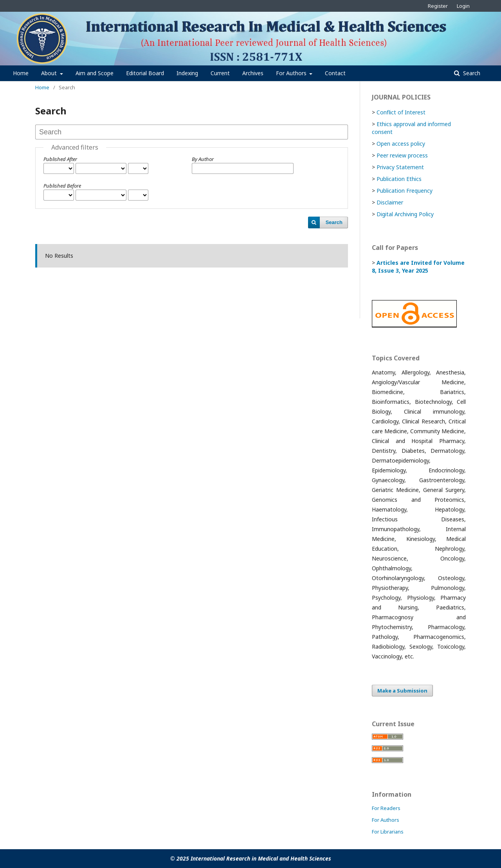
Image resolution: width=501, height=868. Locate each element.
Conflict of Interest (401, 112)
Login (463, 6)
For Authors (292, 73)
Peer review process (402, 155)
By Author (203, 159)
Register (438, 6)
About (50, 73)
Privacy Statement (400, 167)
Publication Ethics (399, 179)
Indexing (187, 73)
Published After (60, 159)
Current (220, 73)
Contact (335, 73)
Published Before (62, 186)
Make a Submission (402, 691)
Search (471, 73)
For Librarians (388, 832)
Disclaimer (390, 202)
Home (21, 73)
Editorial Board (145, 73)
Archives (253, 73)
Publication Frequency (405, 191)
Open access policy (401, 144)
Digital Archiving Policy (405, 214)
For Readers (386, 808)
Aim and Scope (95, 73)
